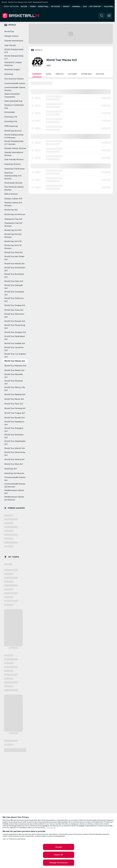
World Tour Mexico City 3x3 (15, 389)
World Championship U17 (14, 57)
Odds (49, 74)
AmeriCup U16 (11, 121)
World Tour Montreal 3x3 (14, 382)
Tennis (33, 7)
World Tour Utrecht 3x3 (15, 448)
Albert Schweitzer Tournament (12, 95)
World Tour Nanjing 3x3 (15, 394)
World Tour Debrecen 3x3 (14, 300)
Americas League (12, 69)
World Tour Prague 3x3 (15, 413)
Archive (100, 74)
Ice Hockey (56, 7)
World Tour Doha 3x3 (14, 310)
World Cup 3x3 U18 (13, 241)
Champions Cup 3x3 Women (13, 225)
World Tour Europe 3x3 (15, 321)
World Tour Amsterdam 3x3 (15, 269)
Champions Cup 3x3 (13, 219)
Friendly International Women (14, 154)
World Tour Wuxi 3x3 (14, 464)
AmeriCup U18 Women (14, 169)
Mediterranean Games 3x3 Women (14, 498)
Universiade (10, 112)
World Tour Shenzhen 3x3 (14, 436)
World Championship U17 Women (14, 143)
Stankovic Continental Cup (14, 106)
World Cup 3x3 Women (15, 214)
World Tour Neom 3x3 (14, 399)
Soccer (24, 7)
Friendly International (14, 41)
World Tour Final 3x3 (13, 252)
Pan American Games (14, 79)
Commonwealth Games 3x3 (15, 479)
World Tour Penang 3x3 (15, 408)
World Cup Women (13, 131)
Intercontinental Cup (13, 101)
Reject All (58, 855)
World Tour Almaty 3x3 (14, 264)
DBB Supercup (11, 126)
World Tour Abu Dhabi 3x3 (14, 258)
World (39, 50)
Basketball (43, 7)
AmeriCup (9, 74)
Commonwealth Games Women (15, 89)
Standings (86, 74)
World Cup (9, 31)
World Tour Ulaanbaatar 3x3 (15, 443)
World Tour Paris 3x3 (14, 404)
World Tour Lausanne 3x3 (14, 349)
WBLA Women (11, 194)
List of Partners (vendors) (14, 839)
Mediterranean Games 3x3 (14, 492)
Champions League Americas (13, 64)
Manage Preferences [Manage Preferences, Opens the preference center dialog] (58, 863)
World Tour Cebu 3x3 (14, 281)
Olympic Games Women (15, 148)
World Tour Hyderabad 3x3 (15, 338)
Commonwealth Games (15, 83)
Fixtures (72, 74)
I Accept (59, 847)
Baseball (76, 7)
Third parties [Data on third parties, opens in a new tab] (51, 828)
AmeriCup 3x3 (10, 469)
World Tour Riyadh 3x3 (14, 418)
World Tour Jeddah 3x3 (15, 343)
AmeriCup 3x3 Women (14, 473)
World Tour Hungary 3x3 (15, 332)
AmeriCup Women (13, 164)
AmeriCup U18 (11, 117)
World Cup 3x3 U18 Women (13, 247)
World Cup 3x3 (11, 210)
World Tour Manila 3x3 (14, 370)
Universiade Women (13, 183)
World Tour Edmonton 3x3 (14, 315)
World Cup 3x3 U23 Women (13, 236)
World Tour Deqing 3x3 (15, 305)
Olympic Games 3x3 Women (13, 204)
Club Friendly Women (14, 159)
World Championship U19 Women (14, 136)
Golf (85, 7)
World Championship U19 (14, 51)
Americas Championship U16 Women (13, 176)
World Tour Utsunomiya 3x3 (15, 454)
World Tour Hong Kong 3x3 (15, 327)
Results (60, 74)
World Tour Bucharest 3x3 (14, 276)
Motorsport (95, 7)
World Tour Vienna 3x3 (14, 459)
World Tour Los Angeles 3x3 (15, 355)
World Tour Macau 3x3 (15, 361)
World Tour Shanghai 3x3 (14, 430)
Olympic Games (11, 36)
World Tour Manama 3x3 (15, 366)
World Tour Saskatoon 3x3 (14, 423)
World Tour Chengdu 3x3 (14, 287)
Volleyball (109, 7)
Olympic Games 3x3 (13, 199)
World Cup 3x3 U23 (13, 230)
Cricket (66, 7)
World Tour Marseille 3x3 (14, 376)
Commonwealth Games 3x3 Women (15, 485)
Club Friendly (10, 45)
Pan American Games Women (14, 188)
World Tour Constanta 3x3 (14, 293)
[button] (102, 16)
